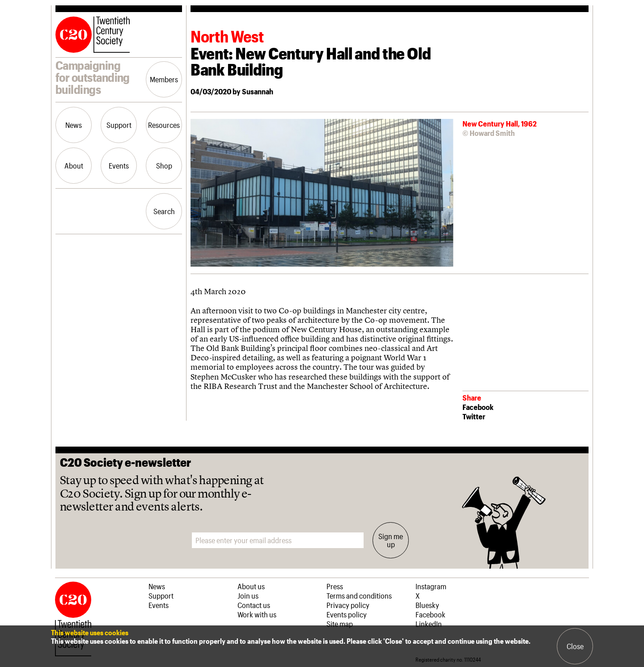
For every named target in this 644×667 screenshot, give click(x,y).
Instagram (431, 586)
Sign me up (391, 540)
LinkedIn (429, 624)
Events (119, 165)
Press (335, 586)
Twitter (474, 416)
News (74, 125)
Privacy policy (348, 605)
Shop (164, 165)
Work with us (257, 614)
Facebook (478, 407)
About (74, 165)
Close (575, 646)
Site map (340, 624)
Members (164, 79)
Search (164, 211)
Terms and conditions (359, 595)
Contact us (254, 605)
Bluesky (427, 605)
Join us (248, 595)
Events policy (347, 614)
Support (119, 125)
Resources (164, 125)
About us (251, 586)
